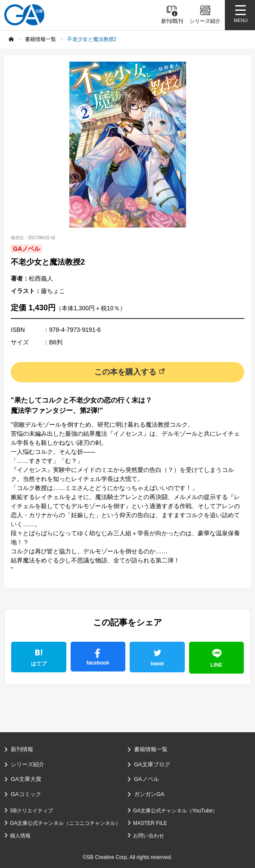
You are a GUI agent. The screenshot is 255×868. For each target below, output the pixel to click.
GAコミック (26, 794)
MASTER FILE (150, 823)
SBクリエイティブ (31, 811)
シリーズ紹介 (28, 764)
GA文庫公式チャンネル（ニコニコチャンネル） (65, 823)
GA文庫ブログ (152, 764)
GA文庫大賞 (26, 779)
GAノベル (146, 779)
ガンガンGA (149, 794)
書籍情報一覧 (151, 749)
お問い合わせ (149, 836)
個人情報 (20, 836)
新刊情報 (22, 749)
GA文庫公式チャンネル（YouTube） (176, 811)
